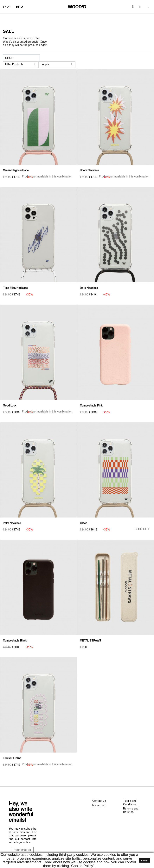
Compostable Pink (91, 406)
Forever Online (12, 759)
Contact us (99, 801)
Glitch (83, 524)
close (144, 860)
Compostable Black (15, 641)
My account (99, 806)
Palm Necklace (12, 524)
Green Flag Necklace (16, 171)
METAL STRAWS (90, 641)
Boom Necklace (89, 171)
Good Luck (10, 406)
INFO (21, 8)
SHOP (8, 8)
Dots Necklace (89, 288)
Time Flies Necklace (15, 288)
